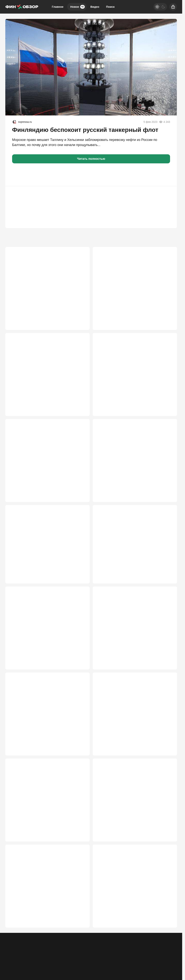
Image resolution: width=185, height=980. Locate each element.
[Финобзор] (22, 7)
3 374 (80, 499)
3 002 (80, 591)
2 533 (80, 769)
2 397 (168, 861)
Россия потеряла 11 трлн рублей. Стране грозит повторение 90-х (47, 561)
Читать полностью (91, 159)
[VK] (163, 972)
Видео (95, 7)
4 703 (80, 316)
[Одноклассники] (153, 972)
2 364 (80, 952)
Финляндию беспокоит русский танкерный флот (85, 130)
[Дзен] (173, 972)
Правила (61, 975)
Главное (58, 7)
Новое (77, 7)
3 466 (168, 408)
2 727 (168, 591)
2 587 (168, 682)
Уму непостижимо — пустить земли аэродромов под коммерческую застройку (130, 561)
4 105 (80, 408)
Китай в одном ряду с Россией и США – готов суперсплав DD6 (45, 652)
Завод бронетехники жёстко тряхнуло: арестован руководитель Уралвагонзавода (43, 286)
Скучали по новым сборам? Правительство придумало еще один (44, 922)
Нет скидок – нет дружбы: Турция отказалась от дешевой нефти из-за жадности (47, 378)
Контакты (26, 975)
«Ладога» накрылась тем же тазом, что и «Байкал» (129, 922)
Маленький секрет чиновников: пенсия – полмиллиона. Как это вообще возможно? (130, 652)
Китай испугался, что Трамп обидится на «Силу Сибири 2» (134, 469)
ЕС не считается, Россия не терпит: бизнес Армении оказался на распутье (131, 744)
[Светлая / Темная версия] (160, 7)
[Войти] (173, 7)
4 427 (168, 316)
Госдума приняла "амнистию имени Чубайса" (46, 829)
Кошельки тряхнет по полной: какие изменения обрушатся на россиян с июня (134, 286)
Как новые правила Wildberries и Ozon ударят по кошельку (133, 378)
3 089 (168, 499)
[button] (17, 175)
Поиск (110, 7)
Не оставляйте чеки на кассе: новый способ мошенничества (44, 469)
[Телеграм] (144, 972)
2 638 (80, 682)
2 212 (168, 952)
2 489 (168, 769)
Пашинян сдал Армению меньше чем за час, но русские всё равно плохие (134, 831)
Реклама (11, 975)
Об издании (44, 975)
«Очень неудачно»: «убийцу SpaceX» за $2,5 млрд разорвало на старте (44, 744)
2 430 (80, 861)
